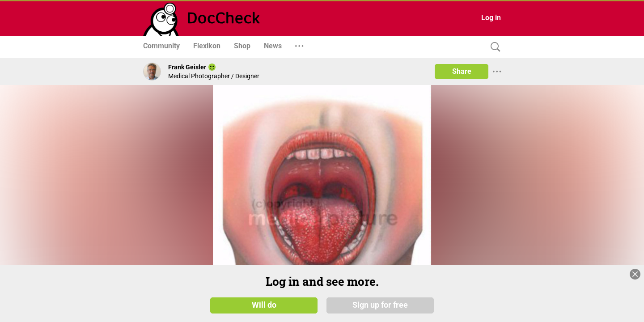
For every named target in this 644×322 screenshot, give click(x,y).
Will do (264, 305)
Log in (491, 18)
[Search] (493, 47)
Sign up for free (380, 305)
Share (462, 71)
